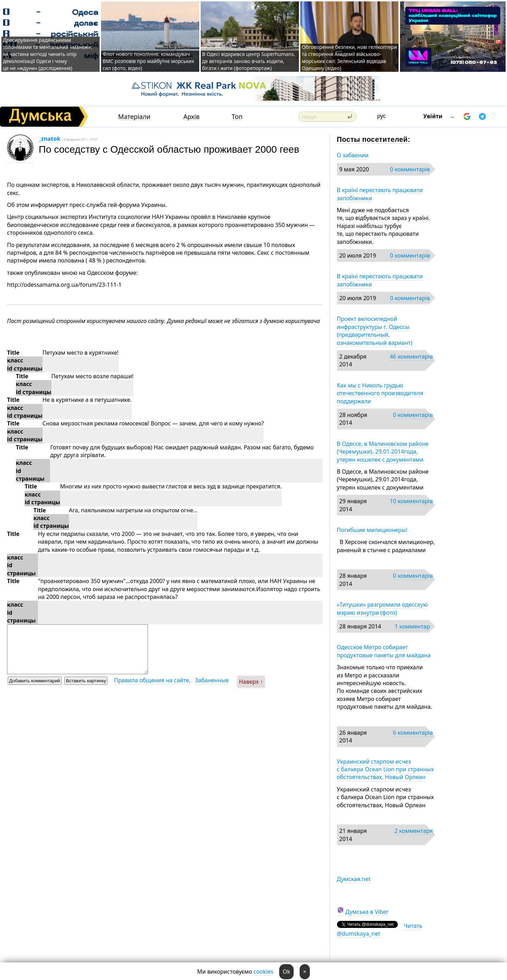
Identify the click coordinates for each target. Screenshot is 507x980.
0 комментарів (410, 169)
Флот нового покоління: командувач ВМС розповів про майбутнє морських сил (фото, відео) (148, 61)
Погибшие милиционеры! (372, 530)
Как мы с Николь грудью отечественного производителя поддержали (380, 393)
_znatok (49, 139)
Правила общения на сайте (152, 680)
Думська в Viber (367, 912)
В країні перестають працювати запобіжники (380, 194)
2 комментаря (414, 831)
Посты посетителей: (374, 139)
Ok (286, 972)
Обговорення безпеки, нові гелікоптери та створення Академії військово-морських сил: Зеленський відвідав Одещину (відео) (349, 58)
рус (381, 116)
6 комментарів (413, 733)
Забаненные (212, 680)
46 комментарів (411, 356)
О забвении (353, 155)
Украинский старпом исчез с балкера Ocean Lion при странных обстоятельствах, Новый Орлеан (386, 769)
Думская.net (354, 879)
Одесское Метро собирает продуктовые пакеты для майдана (384, 651)
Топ (237, 117)
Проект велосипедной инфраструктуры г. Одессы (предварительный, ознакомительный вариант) (377, 331)
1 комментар (412, 626)
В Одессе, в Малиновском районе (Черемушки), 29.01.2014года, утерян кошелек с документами (383, 452)
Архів (192, 117)
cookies (263, 972)
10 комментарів (411, 501)
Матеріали (134, 117)
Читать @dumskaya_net (380, 930)
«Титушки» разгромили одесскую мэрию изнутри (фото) (382, 608)
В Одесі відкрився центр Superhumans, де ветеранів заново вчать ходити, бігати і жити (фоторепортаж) (249, 61)
